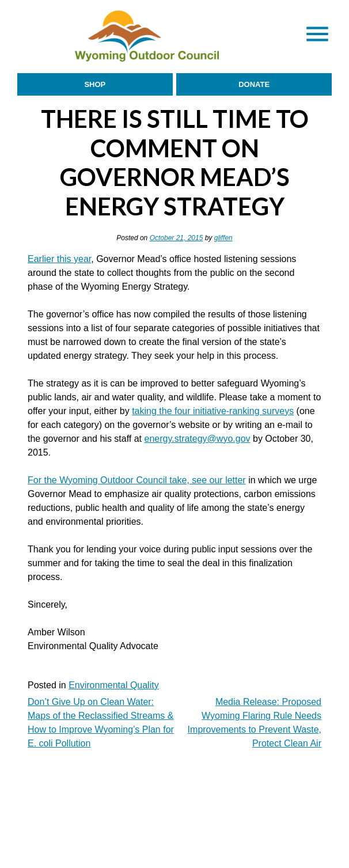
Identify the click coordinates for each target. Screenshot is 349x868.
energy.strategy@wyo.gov (198, 439)
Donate (254, 84)
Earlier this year (59, 259)
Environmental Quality (114, 685)
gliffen (223, 238)
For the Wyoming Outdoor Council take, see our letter (137, 480)
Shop (95, 84)
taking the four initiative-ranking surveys (213, 411)
